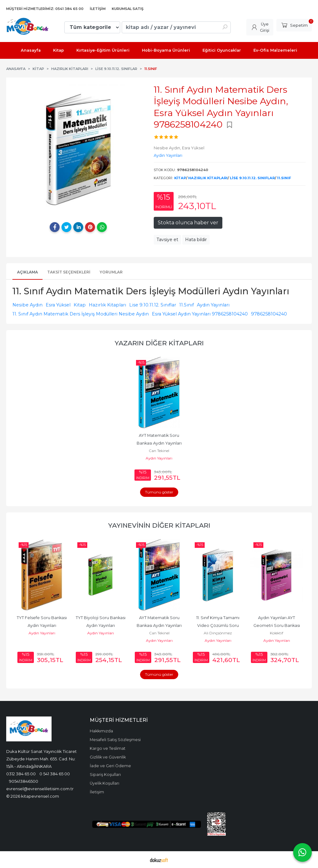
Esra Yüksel (58, 305)
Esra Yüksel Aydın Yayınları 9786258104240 (200, 314)
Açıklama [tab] (27, 272)
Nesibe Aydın (27, 305)
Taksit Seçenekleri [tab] (69, 272)
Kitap (180, 178)
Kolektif (277, 633)
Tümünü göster (159, 492)
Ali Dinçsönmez (218, 633)
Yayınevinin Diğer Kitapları (159, 525)
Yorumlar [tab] (111, 272)
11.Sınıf (284, 178)
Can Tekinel (159, 451)
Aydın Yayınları (213, 305)
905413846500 (24, 781)
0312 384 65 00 (21, 774)
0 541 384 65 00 (55, 774)
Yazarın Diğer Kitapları (159, 343)
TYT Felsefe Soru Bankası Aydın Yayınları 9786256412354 (42, 625)
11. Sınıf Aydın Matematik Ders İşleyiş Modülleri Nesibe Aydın (81, 314)
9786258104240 (269, 314)
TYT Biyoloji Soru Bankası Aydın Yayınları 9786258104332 (101, 625)
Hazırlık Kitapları (208, 178)
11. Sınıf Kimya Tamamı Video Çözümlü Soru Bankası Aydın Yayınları (218, 625)
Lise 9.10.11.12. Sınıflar (252, 178)
